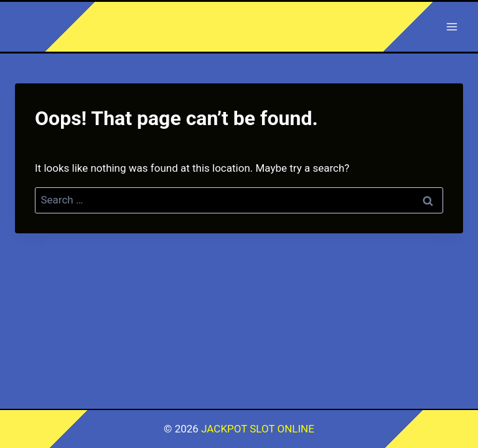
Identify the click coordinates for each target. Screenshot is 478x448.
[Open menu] (452, 26)
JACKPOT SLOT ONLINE (258, 429)
